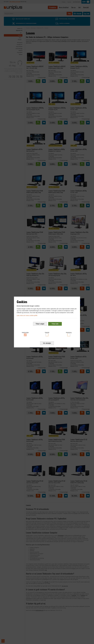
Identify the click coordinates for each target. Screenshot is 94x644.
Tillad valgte (40, 324)
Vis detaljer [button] (47, 343)
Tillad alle (55, 324)
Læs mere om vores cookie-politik (27, 315)
